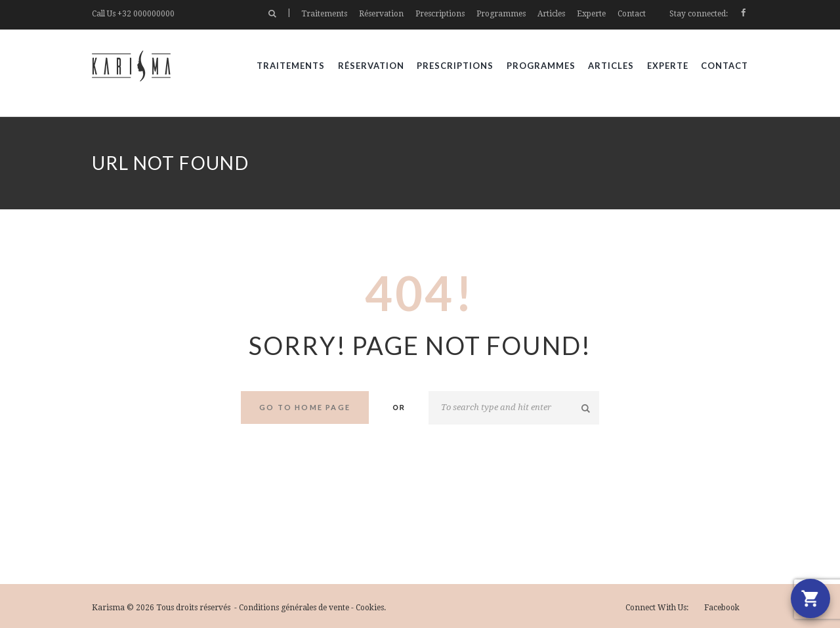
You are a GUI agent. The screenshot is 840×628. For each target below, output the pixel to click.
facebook (722, 608)
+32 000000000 (146, 14)
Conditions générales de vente (294, 608)
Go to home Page (305, 407)
